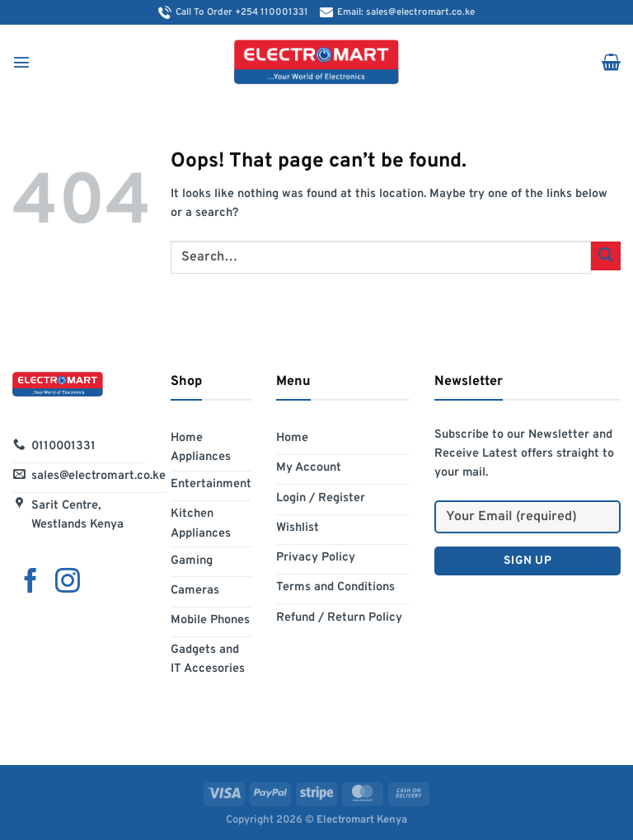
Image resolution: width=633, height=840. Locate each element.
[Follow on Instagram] (68, 582)
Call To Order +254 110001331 (235, 12)
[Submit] (606, 256)
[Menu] (21, 62)
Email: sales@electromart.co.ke (397, 12)
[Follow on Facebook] (30, 582)
